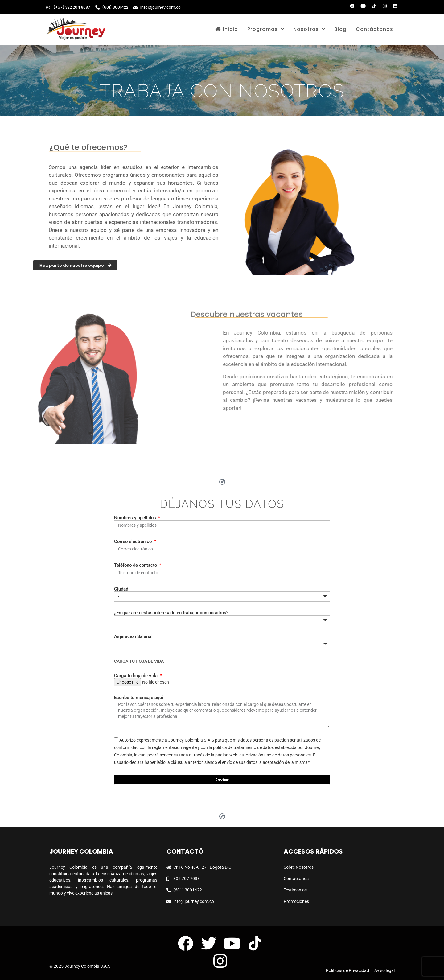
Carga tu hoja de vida (136, 676)
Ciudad (121, 589)
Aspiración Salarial (133, 637)
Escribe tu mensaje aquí (139, 698)
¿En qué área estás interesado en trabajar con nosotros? (171, 613)
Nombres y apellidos (136, 518)
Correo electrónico (134, 542)
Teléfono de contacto (136, 565)
